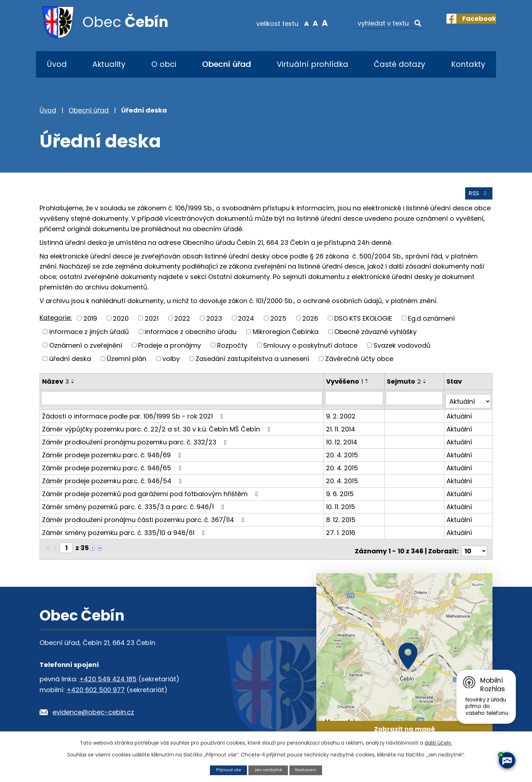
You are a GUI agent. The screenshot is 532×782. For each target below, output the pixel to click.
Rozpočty (232, 350)
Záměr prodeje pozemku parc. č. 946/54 (113, 482)
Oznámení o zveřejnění (86, 350)
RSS (477, 198)
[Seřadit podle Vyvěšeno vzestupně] (368, 384)
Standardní (302, 23)
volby (171, 363)
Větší (311, 23)
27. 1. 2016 (342, 534)
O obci (164, 64)
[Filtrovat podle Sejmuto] (416, 403)
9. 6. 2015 (341, 495)
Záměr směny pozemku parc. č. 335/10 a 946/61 (125, 534)
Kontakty (468, 64)
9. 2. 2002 (342, 417)
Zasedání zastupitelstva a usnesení (252, 363)
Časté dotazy (400, 64)
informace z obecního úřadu (191, 336)
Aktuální (460, 417)
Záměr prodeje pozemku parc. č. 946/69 (113, 456)
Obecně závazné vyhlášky (375, 336)
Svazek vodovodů (402, 350)
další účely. (438, 742)
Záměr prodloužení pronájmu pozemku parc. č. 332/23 (136, 443)
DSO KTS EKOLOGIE (363, 323)
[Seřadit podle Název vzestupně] (73, 384)
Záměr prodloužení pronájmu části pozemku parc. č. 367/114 (145, 521)
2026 (310, 323)
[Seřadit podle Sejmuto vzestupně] (426, 384)
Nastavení (309, 770)
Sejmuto (405, 386)
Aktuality (109, 64)
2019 (90, 323)
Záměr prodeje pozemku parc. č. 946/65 (113, 469)
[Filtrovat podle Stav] (469, 403)
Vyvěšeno (346, 386)
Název (56, 386)
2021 (152, 323)
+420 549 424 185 (108, 677)
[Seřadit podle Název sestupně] (73, 387)
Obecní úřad (226, 64)
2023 (214, 323)
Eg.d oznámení (431, 323)
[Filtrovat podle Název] (182, 403)
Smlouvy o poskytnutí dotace (310, 350)
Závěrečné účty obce (359, 363)
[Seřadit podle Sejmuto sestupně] (426, 387)
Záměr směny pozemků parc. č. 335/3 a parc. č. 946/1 (135, 508)
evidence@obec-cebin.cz (93, 710)
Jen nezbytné (268, 770)
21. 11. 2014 (342, 430)
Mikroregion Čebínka (286, 336)
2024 (246, 323)
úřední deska (70, 363)
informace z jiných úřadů (89, 336)
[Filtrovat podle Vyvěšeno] (355, 403)
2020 (121, 323)
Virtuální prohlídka (313, 64)
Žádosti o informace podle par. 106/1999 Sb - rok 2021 (134, 417)
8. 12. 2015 (342, 521)
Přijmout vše (225, 770)
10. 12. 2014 (343, 443)
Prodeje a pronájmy (169, 350)
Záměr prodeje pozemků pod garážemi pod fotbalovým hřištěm (152, 495)
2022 (182, 323)
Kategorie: (56, 322)
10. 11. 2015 (342, 508)
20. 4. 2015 (343, 456)
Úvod (57, 64)
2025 (278, 323)
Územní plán (127, 363)
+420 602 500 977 (96, 688)
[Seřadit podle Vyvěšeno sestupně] (368, 387)
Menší (293, 23)
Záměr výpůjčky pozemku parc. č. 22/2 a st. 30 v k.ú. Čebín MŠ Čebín (158, 430)
